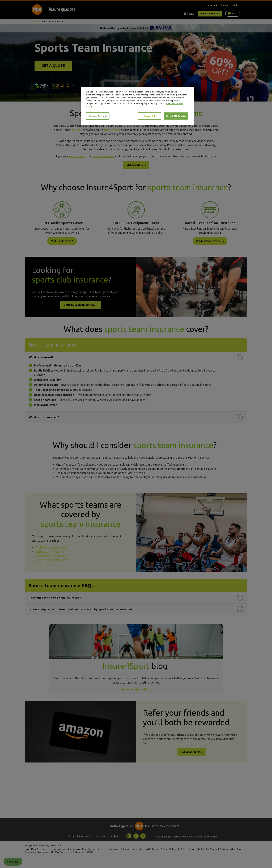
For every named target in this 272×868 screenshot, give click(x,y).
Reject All (150, 116)
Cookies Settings (98, 116)
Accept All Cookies (176, 116)
